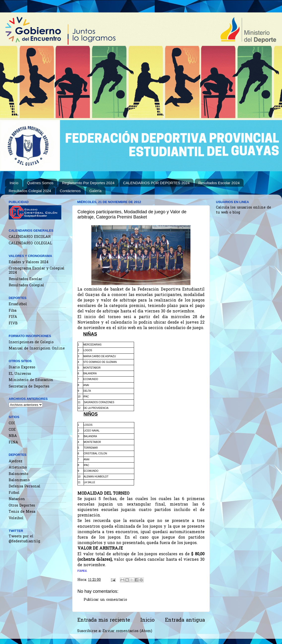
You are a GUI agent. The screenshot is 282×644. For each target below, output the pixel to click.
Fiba (13, 311)
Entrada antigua (185, 620)
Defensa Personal (25, 487)
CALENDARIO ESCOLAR (30, 237)
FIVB (13, 323)
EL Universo (20, 374)
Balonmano (19, 480)
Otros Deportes (22, 506)
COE (12, 430)
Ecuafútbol (18, 304)
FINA (13, 443)
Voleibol (16, 518)
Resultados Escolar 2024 (219, 183)
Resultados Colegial (26, 285)
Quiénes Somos (40, 183)
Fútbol (14, 493)
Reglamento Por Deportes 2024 (88, 183)
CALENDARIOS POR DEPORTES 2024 (156, 183)
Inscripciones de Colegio (31, 342)
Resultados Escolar (25, 279)
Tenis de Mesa (22, 512)
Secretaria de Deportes (29, 387)
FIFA (13, 317)
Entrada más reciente (104, 620)
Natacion (17, 499)
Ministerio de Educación (31, 380)
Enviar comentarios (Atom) (127, 631)
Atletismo (18, 468)
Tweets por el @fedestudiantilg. (25, 539)
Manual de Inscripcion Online (37, 349)
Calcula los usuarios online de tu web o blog (244, 210)
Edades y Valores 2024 (29, 262)
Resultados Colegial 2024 (30, 191)
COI (12, 423)
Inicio (14, 183)
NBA (13, 436)
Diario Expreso (22, 367)
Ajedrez (16, 461)
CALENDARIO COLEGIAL (30, 243)
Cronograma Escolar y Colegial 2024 (37, 271)
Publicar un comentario (105, 600)
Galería (95, 191)
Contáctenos (70, 191)
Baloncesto (18, 474)
